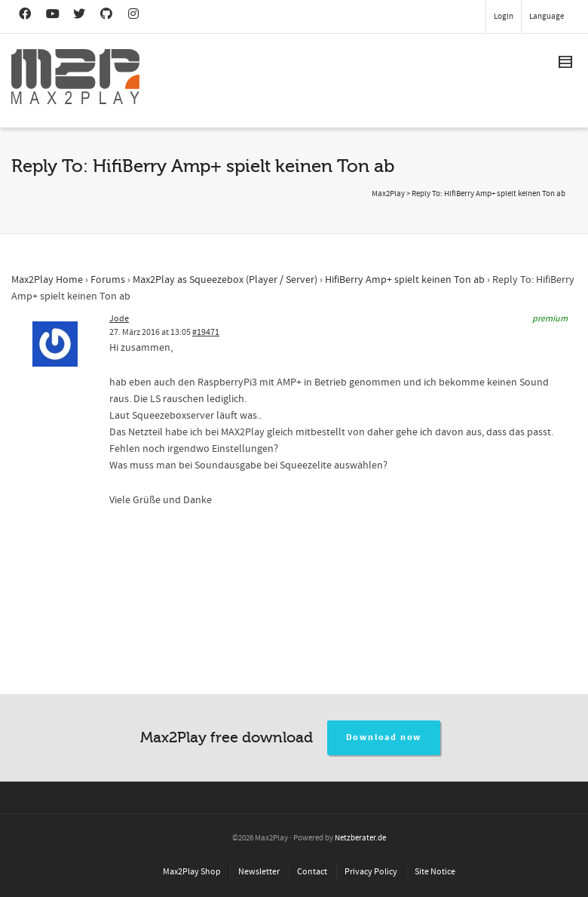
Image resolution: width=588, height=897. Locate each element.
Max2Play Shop (192, 872)
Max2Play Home (47, 280)
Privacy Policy (371, 872)
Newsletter (259, 872)
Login (504, 17)
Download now (384, 737)
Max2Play (388, 194)
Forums (108, 280)
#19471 (206, 332)
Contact (312, 872)
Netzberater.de (360, 838)
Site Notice (435, 872)
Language (547, 17)
